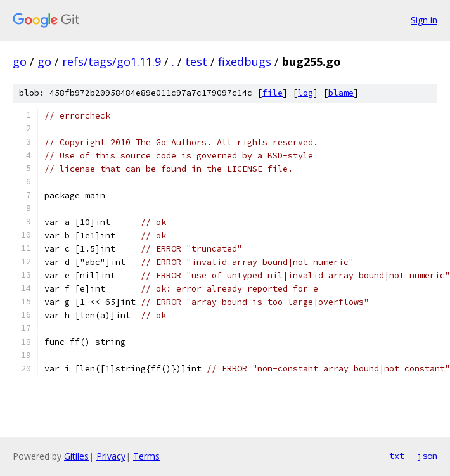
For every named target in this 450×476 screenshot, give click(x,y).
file (273, 93)
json (427, 456)
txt (397, 456)
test (196, 61)
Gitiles (76, 456)
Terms (146, 456)
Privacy (111, 456)
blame (341, 93)
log (305, 93)
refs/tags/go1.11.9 (112, 61)
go (20, 61)
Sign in (424, 20)
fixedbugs (245, 61)
